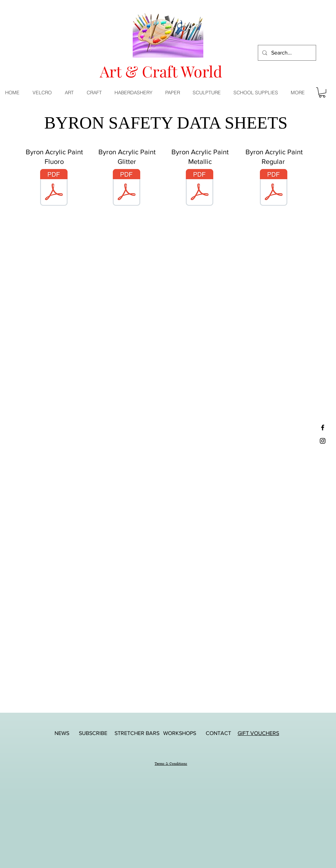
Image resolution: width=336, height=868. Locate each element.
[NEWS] (62, 733)
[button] (71, 93)
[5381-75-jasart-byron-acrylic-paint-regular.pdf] (274, 188)
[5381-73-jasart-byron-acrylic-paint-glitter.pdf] (127, 188)
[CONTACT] (218, 733)
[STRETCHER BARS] (137, 733)
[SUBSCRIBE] (93, 733)
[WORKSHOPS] (180, 733)
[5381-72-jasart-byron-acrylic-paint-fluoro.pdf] (54, 188)
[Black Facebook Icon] (323, 427)
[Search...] (286, 53)
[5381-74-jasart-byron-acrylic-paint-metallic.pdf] (200, 188)
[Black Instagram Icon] (323, 441)
